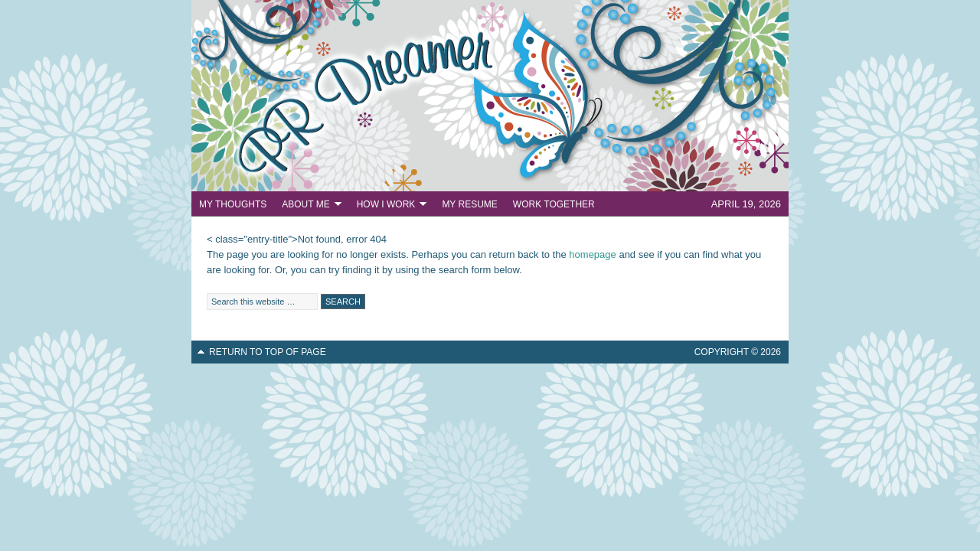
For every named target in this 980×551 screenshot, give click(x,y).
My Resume (469, 204)
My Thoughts (233, 204)
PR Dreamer (490, 96)
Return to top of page (268, 352)
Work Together (554, 204)
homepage (592, 254)
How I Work (388, 206)
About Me (307, 206)
